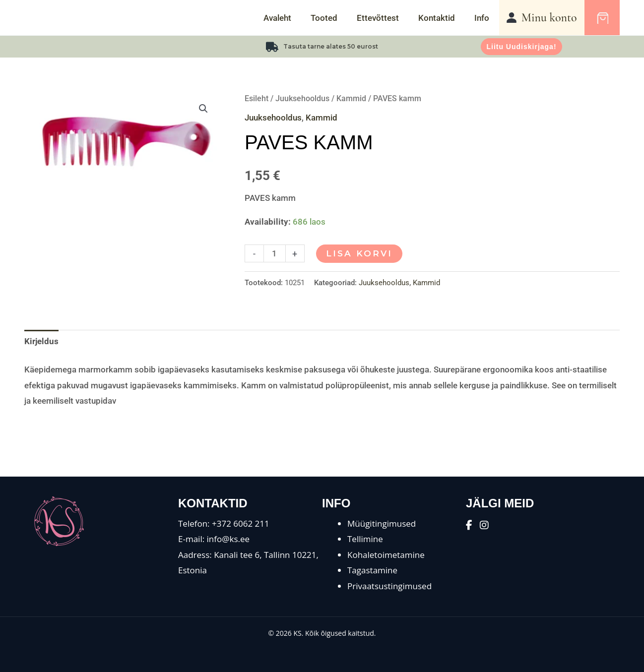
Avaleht (289, 18)
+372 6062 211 (241, 523)
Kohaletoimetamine (386, 555)
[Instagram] (484, 525)
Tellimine (365, 539)
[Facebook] (469, 525)
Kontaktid (441, 18)
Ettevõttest (384, 18)
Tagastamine (372, 570)
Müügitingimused (382, 523)
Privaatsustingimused (389, 586)
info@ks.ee (228, 539)
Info (483, 18)
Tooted (333, 18)
